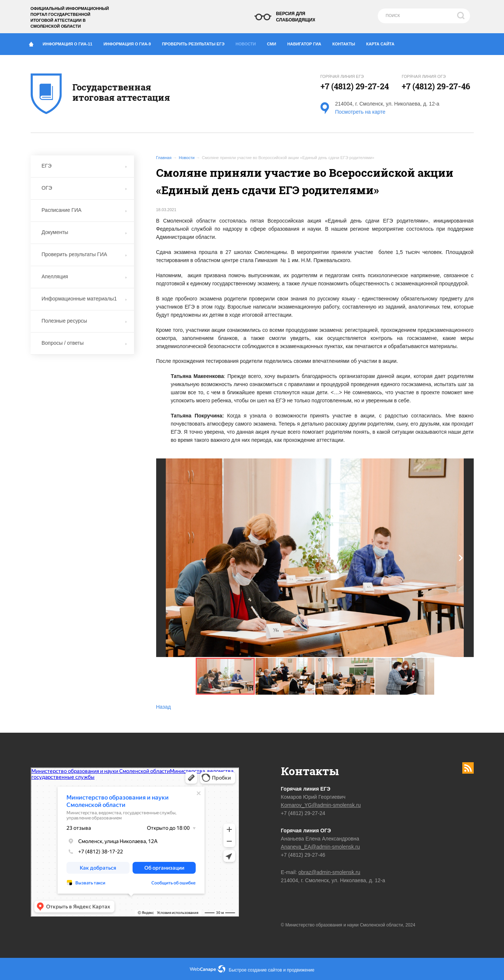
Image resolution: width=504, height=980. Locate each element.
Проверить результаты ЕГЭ (196, 42)
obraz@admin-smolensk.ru (329, 872)
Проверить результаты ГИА (84, 254)
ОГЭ (84, 188)
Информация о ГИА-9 (130, 42)
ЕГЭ (84, 166)
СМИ (274, 42)
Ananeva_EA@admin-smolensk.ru (320, 847)
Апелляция (84, 276)
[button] (461, 558)
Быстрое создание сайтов (256, 970)
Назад (164, 707)
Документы (84, 232)
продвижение (301, 970)
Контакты (347, 42)
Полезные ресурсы (84, 321)
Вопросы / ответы (84, 343)
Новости (248, 42)
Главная (164, 158)
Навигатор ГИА (307, 42)
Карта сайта (380, 44)
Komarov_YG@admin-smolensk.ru (321, 805)
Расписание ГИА (84, 210)
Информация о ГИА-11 (71, 42)
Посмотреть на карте (360, 112)
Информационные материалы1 (84, 299)
